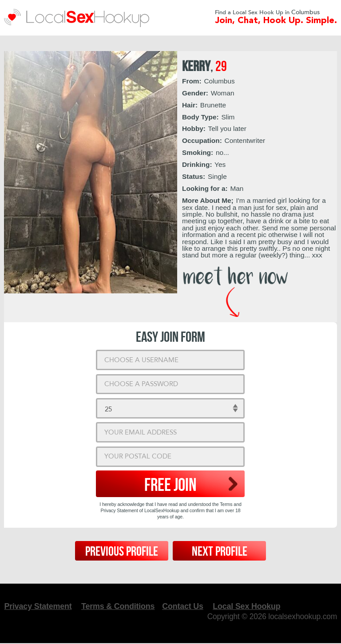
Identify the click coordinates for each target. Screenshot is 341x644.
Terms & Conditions (119, 606)
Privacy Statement (38, 606)
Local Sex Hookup (249, 606)
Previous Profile (122, 552)
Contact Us (184, 606)
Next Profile (220, 552)
